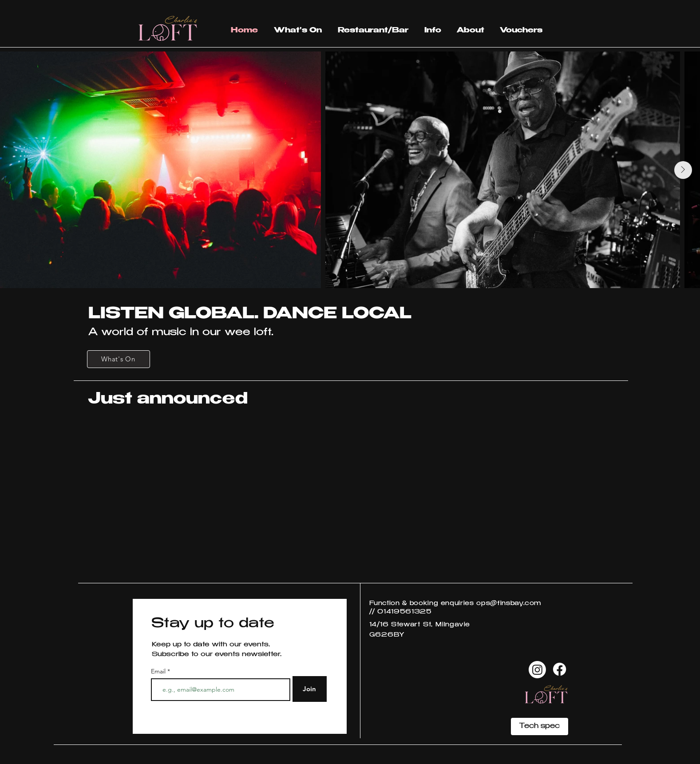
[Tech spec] (540, 726)
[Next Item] (683, 170)
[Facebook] (560, 669)
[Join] (310, 689)
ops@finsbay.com (509, 604)
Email (159, 671)
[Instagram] (537, 670)
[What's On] (119, 359)
